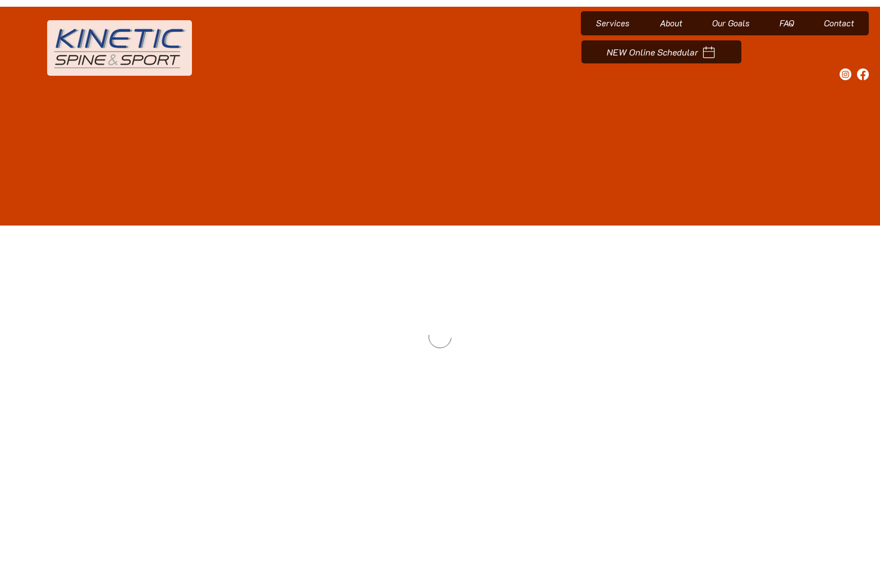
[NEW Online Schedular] (661, 52)
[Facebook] (863, 74)
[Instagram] (845, 74)
